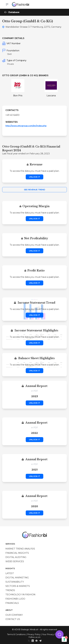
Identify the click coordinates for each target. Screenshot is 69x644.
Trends (10, 590)
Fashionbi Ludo (15, 599)
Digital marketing (17, 578)
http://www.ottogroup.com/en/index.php (26, 126)
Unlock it (34, 177)
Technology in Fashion (20, 595)
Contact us (13, 619)
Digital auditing (16, 557)
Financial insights (17, 553)
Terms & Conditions (16, 634)
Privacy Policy (34, 634)
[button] (59, 634)
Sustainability (15, 582)
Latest (10, 573)
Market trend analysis (20, 549)
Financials (12, 603)
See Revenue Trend (34, 190)
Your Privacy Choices (52, 634)
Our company (14, 615)
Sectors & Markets (18, 586)
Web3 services (15, 561)
